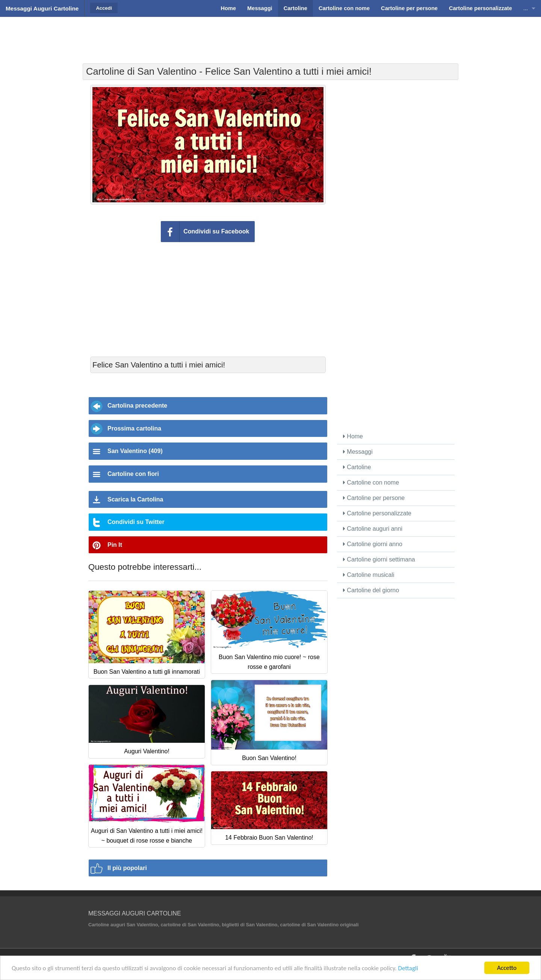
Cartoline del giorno (371, 590)
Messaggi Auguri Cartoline (42, 8)
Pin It (115, 545)
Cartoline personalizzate (377, 513)
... (526, 8)
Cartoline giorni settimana (379, 559)
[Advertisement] (270, 36)
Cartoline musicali (369, 575)
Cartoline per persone (374, 498)
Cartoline (357, 467)
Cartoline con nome (371, 482)
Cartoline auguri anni (373, 529)
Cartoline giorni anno (373, 544)
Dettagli (408, 968)
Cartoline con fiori (133, 474)
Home (353, 436)
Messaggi (358, 452)
